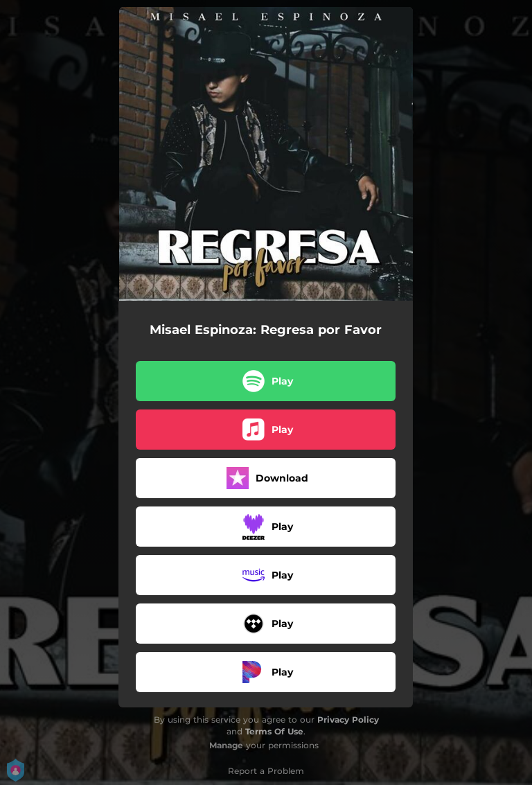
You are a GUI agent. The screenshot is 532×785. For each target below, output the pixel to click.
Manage (226, 745)
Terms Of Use (274, 731)
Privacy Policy (348, 720)
